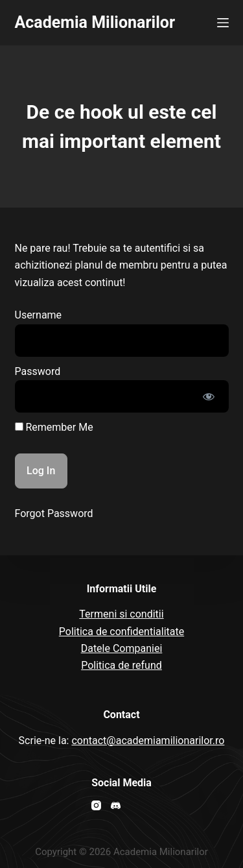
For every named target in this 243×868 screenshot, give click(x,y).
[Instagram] (96, 805)
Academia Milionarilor (95, 22)
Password (38, 371)
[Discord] (116, 805)
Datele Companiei (122, 648)
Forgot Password (54, 513)
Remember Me (54, 427)
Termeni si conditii (121, 614)
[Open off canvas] (223, 23)
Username (39, 315)
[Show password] (209, 396)
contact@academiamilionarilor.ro (148, 741)
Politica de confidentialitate (121, 632)
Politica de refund (121, 665)
